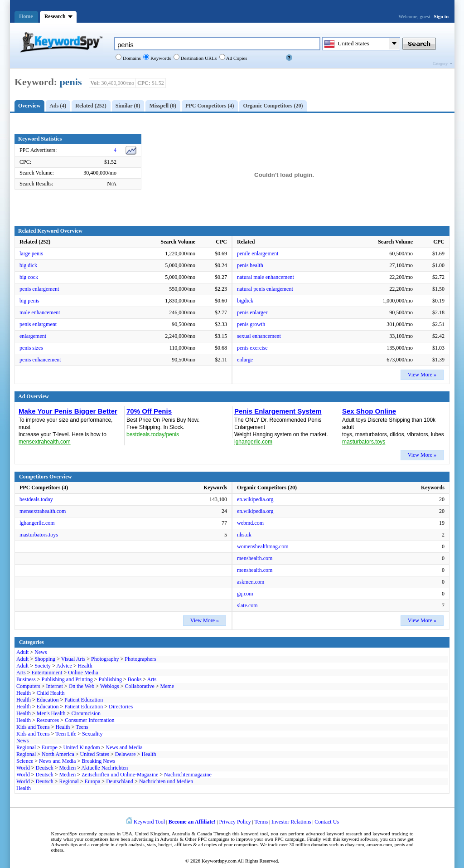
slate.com (247, 605)
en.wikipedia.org (255, 499)
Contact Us (327, 822)
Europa (93, 781)
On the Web (82, 686)
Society (43, 666)
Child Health (51, 693)
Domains (131, 58)
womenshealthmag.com (263, 546)
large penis (31, 254)
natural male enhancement (266, 277)
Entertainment (47, 673)
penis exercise (252, 348)
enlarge (245, 360)
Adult (22, 652)
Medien (68, 768)
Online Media (83, 673)
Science (25, 761)
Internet (54, 686)
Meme (167, 686)
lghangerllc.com (37, 523)
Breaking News (98, 761)
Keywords (160, 58)
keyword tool (254, 834)
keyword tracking (390, 834)
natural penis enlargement (265, 289)
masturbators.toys (39, 535)
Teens (82, 727)
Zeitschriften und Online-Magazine (120, 775)
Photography (105, 659)
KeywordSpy (64, 834)
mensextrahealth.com (43, 511)
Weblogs (110, 686)
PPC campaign (289, 839)
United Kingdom (82, 747)
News (41, 652)
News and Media (124, 747)
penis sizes (31, 348)
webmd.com (250, 523)
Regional (26, 747)
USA (127, 834)
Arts (21, 673)
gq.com (245, 594)
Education (48, 700)
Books (135, 679)
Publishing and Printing (67, 679)
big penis (29, 301)
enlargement (33, 336)
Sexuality (92, 734)
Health (85, 666)
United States (95, 754)
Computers (28, 686)
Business (26, 679)
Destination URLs (198, 58)
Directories (121, 707)
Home (26, 16)
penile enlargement (258, 254)
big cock (29, 277)
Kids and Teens (33, 727)
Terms (261, 822)
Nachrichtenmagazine (188, 775)
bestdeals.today (36, 499)
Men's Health (51, 713)
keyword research (345, 834)
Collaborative (139, 686)
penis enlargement (39, 289)
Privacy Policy (235, 822)
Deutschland (120, 781)
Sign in (441, 16)
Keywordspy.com (219, 861)
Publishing (110, 679)
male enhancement (40, 312)
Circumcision (86, 713)
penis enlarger (252, 312)
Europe (50, 747)
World (23, 768)
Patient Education (84, 700)
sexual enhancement (259, 336)
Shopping (45, 659)
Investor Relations (291, 822)
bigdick (245, 301)
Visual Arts (73, 659)
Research (55, 16)
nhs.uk (244, 535)
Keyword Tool (149, 822)
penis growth (251, 324)
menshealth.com (255, 558)
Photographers (140, 659)
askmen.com (251, 582)
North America (58, 754)
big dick (28, 265)
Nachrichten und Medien (166, 781)
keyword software (360, 839)
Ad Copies (236, 58)
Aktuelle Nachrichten (104, 768)
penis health (250, 265)
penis (71, 82)
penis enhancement (40, 360)
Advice (64, 666)
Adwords (169, 839)
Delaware (126, 754)
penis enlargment (38, 324)
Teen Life (66, 734)
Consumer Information (90, 720)
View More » (422, 375)
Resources (48, 720)
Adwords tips (65, 844)
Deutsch (44, 768)
